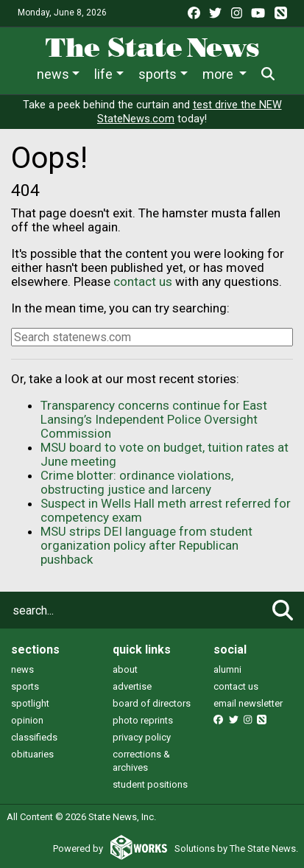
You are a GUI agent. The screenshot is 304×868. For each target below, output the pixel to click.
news (22, 669)
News (53, 74)
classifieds (34, 737)
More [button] (219, 74)
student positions (150, 784)
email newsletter (248, 703)
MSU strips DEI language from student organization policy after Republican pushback (146, 545)
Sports (158, 74)
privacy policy (142, 737)
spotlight (30, 703)
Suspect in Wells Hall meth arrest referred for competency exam (166, 510)
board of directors (152, 703)
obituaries (32, 754)
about (125, 669)
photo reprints (143, 720)
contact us (143, 281)
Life (103, 74)
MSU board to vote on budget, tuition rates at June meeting (165, 454)
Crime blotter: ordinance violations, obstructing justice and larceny (137, 482)
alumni (227, 669)
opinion (27, 720)
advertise (132, 686)
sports (25, 686)
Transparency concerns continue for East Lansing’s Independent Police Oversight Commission (154, 419)
